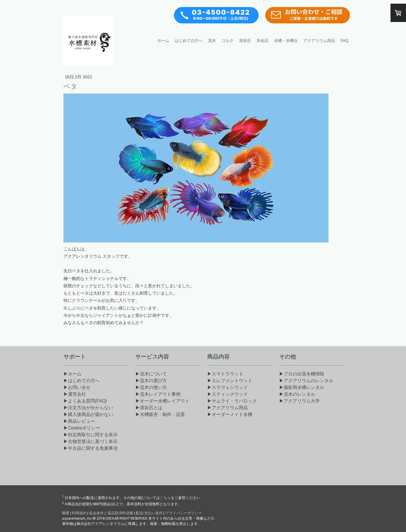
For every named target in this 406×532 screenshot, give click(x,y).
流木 (212, 41)
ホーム (163, 41)
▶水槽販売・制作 (160, 414)
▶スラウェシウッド (228, 387)
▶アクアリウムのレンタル (306, 381)
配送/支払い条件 (149, 513)
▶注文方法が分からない (88, 408)
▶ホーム (72, 374)
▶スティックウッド (228, 394)
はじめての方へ (189, 41)
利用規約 (79, 513)
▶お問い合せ (77, 387)
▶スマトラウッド (225, 374)
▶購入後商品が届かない (88, 414)
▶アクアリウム (228, 408)
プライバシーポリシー (184, 513)
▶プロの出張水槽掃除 (302, 374)
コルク (228, 41)
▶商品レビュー (79, 421)
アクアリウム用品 (319, 41)
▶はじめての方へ (81, 381)
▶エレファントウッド (230, 381)
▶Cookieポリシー (82, 428)
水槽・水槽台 (286, 41)
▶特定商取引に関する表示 (91, 435)
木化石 (262, 41)
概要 (66, 513)
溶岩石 (245, 41)
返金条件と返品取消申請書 (111, 513)
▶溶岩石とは (149, 408)
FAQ (345, 41)
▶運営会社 (75, 394)
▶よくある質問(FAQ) (85, 401)
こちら (165, 498)
